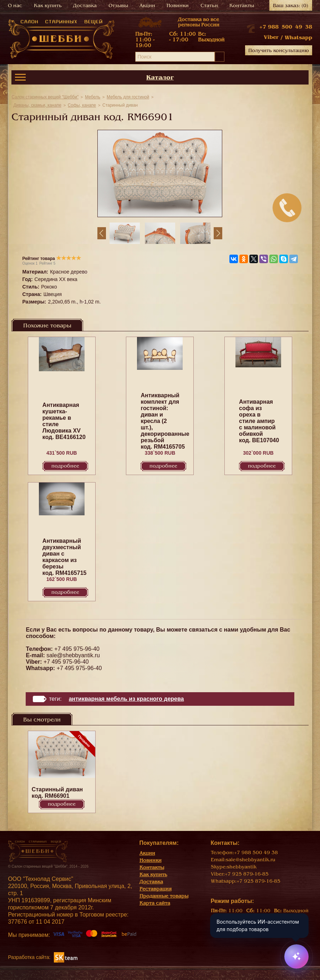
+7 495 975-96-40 (77, 649)
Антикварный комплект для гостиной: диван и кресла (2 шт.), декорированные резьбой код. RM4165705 (165, 421)
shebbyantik (242, 867)
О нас (15, 6)
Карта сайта (155, 903)
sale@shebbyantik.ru (73, 655)
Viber (271, 37)
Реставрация (156, 889)
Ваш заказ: (291, 6)
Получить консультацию (279, 50)
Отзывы (118, 6)
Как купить (48, 6)
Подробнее (65, 466)
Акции (147, 6)
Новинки (178, 6)
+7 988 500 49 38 (286, 27)
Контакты (242, 6)
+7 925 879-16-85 (247, 874)
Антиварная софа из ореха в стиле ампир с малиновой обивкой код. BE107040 (259, 421)
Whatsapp (298, 37)
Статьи (209, 6)
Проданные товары (164, 896)
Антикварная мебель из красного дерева (126, 699)
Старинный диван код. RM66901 (57, 793)
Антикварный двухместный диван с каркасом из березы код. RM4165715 (65, 557)
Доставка (85, 6)
